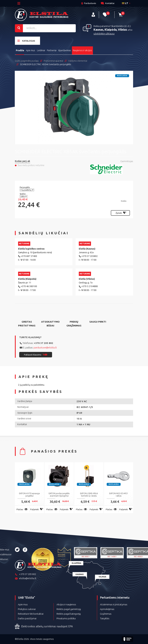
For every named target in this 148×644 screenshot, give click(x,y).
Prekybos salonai (27, 609)
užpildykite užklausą (104, 34)
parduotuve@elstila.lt (45, 348)
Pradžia (20, 50)
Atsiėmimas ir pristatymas (114, 604)
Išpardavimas (65, 50)
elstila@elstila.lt (26, 579)
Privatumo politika (66, 618)
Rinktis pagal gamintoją (69, 609)
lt (125, 3)
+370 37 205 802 (44, 343)
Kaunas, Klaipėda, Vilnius (110, 30)
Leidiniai (41, 50)
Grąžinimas (106, 614)
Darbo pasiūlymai (27, 618)
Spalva (23, 194)
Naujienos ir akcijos (82, 50)
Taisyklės (105, 618)
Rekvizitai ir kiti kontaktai (31, 614)
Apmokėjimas (107, 609)
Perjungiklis (25, 187)
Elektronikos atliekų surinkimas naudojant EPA (44, 627)
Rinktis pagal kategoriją (69, 614)
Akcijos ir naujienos (66, 604)
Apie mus (31, 50)
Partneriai (52, 50)
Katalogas (26, 41)
